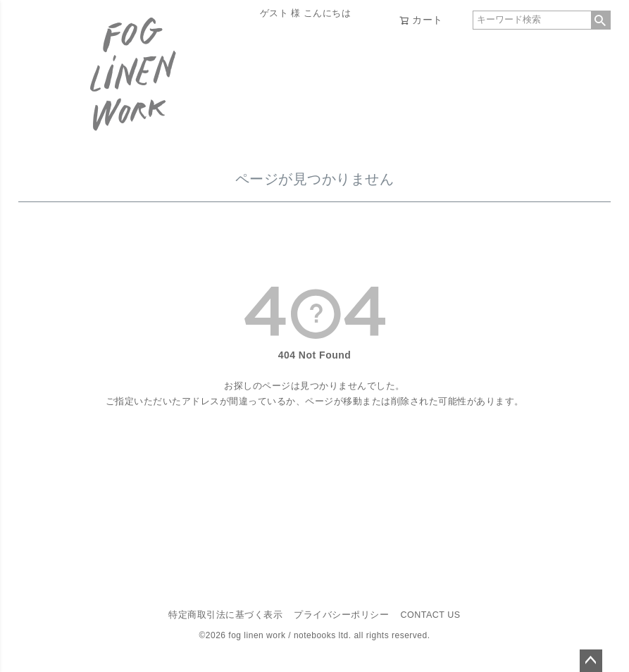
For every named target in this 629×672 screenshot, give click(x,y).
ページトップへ (591, 661)
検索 (601, 20)
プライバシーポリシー (341, 615)
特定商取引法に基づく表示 (225, 615)
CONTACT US (430, 615)
